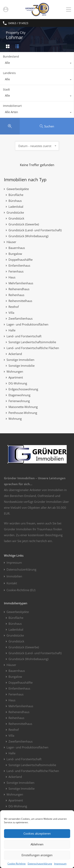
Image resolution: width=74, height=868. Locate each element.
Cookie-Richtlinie (17, 864)
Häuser (11, 242)
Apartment (16, 377)
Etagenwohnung (19, 395)
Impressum (60, 864)
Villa (11, 313)
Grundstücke (15, 212)
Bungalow (15, 254)
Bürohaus (15, 201)
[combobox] (37, 64)
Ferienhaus (16, 271)
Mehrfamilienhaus (21, 283)
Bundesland (11, 56)
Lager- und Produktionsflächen (27, 324)
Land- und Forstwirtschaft (24, 336)
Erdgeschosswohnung (23, 389)
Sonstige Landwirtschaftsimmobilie (32, 342)
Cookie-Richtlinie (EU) (21, 590)
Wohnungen (15, 371)
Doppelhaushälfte (21, 260)
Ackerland (15, 354)
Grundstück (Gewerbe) (24, 224)
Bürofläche (16, 195)
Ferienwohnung (19, 401)
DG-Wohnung (18, 383)
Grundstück (16, 218)
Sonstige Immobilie (22, 366)
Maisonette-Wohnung (23, 407)
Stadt (6, 89)
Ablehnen (37, 844)
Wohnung (15, 419)
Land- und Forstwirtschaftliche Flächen (33, 348)
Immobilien (14, 576)
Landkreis (9, 73)
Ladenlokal (16, 207)
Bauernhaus (17, 248)
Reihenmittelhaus (20, 301)
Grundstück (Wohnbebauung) (28, 236)
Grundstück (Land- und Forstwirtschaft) (35, 230)
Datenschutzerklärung (40, 864)
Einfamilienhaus (19, 265)
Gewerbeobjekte (18, 189)
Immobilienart (12, 106)
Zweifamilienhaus (21, 318)
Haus (12, 277)
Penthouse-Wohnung (23, 413)
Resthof (14, 307)
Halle (12, 330)
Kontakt (12, 583)
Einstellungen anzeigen (37, 855)
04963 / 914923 (18, 23)
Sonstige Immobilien (20, 360)
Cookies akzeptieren (37, 833)
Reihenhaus (16, 295)
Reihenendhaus (19, 289)
